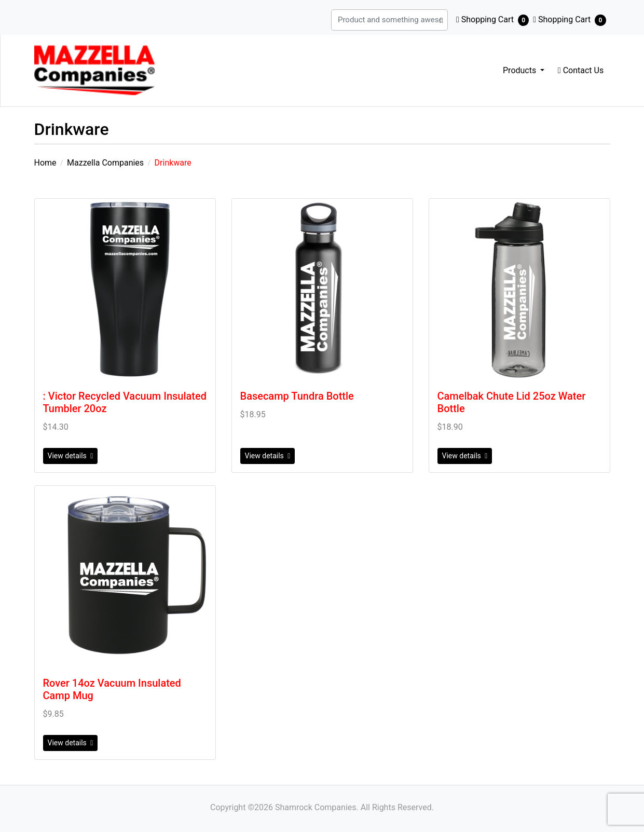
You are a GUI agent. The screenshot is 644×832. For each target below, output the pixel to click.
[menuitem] (524, 71)
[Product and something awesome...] (466, 20)
